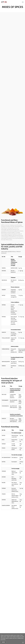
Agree (3, 642)
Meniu (23, 2)
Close (23, 642)
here (4, 640)
